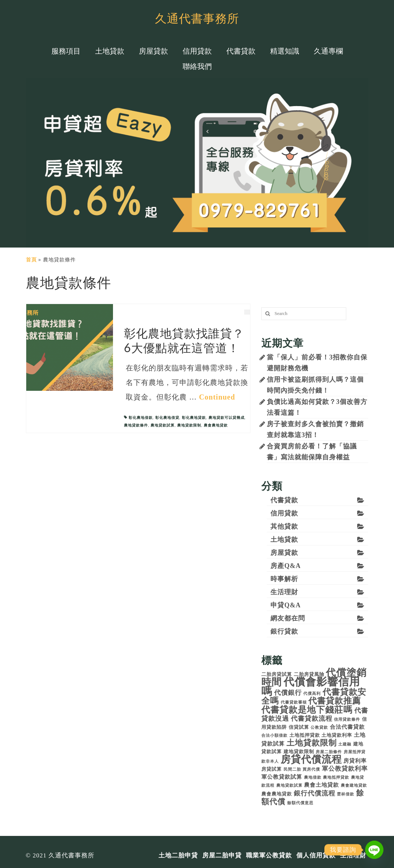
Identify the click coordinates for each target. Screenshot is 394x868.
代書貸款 (284, 500)
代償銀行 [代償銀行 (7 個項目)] (288, 693)
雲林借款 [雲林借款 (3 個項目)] (346, 794)
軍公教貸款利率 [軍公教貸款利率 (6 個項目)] (345, 769)
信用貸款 (284, 513)
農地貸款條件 (136, 425)
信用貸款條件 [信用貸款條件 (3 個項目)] (347, 719)
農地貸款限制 (189, 425)
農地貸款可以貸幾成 (227, 418)
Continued (217, 397)
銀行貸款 (284, 631)
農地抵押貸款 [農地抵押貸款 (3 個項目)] (336, 777)
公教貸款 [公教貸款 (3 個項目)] (319, 727)
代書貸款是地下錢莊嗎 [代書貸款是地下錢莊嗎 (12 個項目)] (307, 710)
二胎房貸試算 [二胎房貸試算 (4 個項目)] (277, 674)
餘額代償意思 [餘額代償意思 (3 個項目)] (300, 803)
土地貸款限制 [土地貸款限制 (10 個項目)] (312, 743)
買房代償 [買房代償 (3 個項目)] (311, 769)
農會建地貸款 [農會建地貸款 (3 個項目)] (354, 785)
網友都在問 (288, 618)
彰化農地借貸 (167, 418)
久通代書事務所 (197, 18)
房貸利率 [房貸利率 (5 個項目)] (355, 761)
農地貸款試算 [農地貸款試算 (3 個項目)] (289, 785)
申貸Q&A (286, 605)
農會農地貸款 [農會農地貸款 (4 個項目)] (277, 794)
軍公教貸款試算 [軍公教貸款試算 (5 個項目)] (282, 777)
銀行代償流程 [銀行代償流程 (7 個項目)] (315, 793)
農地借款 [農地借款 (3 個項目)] (313, 777)
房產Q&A (286, 566)
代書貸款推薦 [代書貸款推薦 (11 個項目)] (335, 701)
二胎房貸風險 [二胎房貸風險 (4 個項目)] (309, 674)
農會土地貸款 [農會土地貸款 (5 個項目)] (321, 785)
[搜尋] (267, 314)
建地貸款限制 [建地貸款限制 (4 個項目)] (299, 752)
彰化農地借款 (141, 418)
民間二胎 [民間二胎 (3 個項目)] (292, 769)
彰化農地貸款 (194, 418)
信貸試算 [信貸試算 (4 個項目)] (299, 727)
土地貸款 (284, 540)
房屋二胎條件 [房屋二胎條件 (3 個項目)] (329, 752)
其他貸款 (284, 526)
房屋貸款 (284, 553)
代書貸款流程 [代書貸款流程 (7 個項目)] (312, 719)
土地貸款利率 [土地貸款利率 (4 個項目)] (337, 735)
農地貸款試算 (163, 425)
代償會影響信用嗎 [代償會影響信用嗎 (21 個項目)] (311, 686)
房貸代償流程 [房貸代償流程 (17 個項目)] (311, 759)
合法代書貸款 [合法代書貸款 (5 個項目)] (347, 727)
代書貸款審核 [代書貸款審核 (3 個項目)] (294, 702)
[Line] (374, 850)
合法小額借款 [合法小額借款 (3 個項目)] (274, 735)
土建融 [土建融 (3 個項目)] (345, 744)
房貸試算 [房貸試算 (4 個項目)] (272, 769)
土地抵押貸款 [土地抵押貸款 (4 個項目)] (305, 735)
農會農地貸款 (216, 425)
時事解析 (284, 579)
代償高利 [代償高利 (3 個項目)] (312, 694)
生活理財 (284, 592)
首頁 (31, 260)
